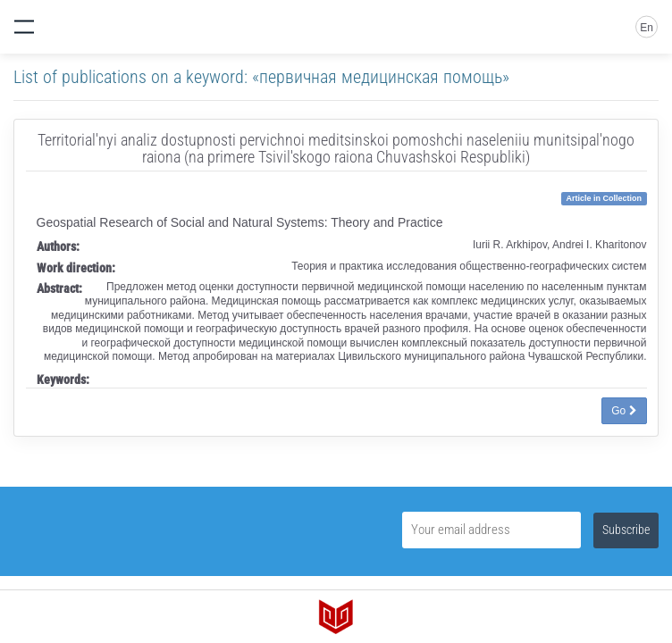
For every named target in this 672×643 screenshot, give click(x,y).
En (647, 28)
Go (624, 411)
